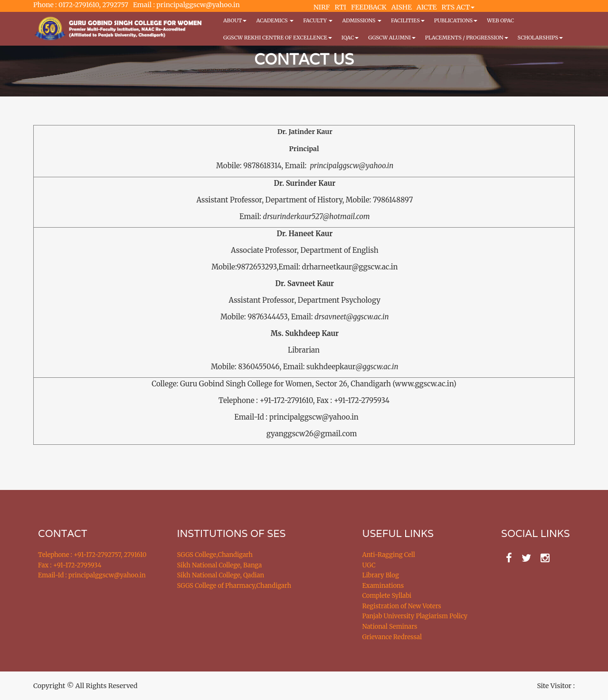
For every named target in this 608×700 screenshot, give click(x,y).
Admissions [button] (361, 20)
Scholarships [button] (541, 38)
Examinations (383, 586)
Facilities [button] (408, 20)
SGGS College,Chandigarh (215, 555)
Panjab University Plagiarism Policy (415, 616)
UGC (369, 565)
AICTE (427, 7)
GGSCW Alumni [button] (392, 38)
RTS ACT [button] (458, 7)
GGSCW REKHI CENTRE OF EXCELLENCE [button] (278, 38)
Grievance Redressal (392, 637)
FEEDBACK (369, 7)
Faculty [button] (318, 20)
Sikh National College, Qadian (221, 575)
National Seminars (390, 627)
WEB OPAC (500, 20)
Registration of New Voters (402, 606)
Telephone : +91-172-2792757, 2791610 (92, 555)
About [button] (235, 20)
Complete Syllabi (387, 596)
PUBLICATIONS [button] (456, 20)
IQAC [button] (350, 38)
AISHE (402, 7)
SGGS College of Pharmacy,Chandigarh (234, 586)
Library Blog (381, 575)
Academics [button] (275, 20)
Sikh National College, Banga (220, 565)
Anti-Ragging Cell (389, 555)
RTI (340, 7)
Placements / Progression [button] (467, 38)
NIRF (322, 7)
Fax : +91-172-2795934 (70, 565)
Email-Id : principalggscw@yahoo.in (92, 575)
